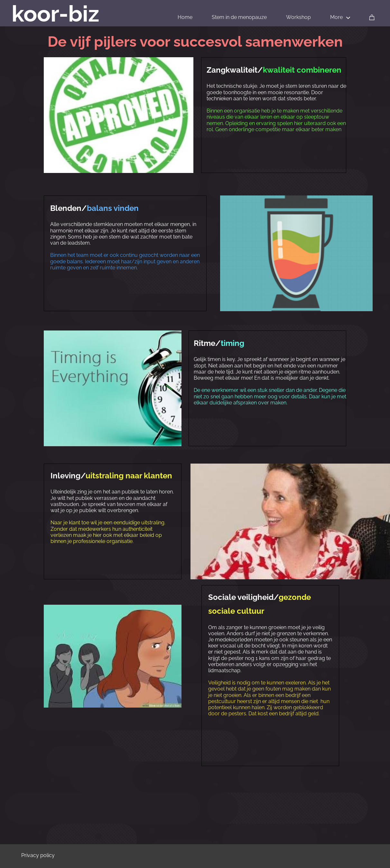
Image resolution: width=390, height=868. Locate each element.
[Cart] (372, 17)
